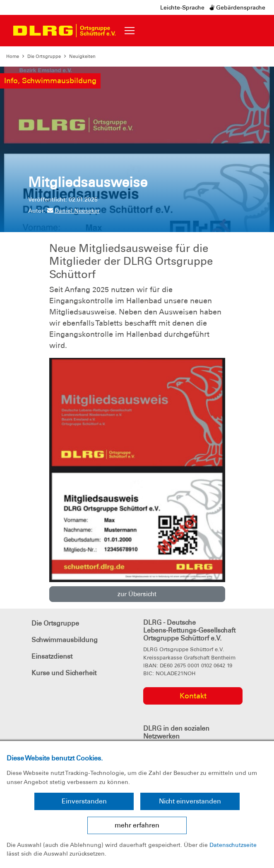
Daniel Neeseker (73, 211)
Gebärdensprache (237, 7)
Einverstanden (84, 801)
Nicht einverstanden (190, 801)
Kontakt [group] (193, 696)
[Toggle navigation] (130, 31)
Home (13, 56)
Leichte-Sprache (182, 7)
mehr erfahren (137, 825)
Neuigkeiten (82, 56)
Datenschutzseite (233, 845)
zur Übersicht (137, 594)
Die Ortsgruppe (44, 56)
